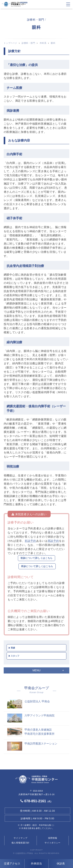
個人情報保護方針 (21, 843)
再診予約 (53, 541)
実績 (13, 648)
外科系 (43, 43)
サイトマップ (20, 838)
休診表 (61, 863)
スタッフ (15, 656)
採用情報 (53, 838)
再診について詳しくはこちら (37, 566)
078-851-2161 (36, 801)
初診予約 (30, 541)
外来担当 (36, 863)
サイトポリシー (53, 843)
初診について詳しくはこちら (36, 558)
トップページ (10, 43)
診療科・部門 (28, 43)
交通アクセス (12, 863)
